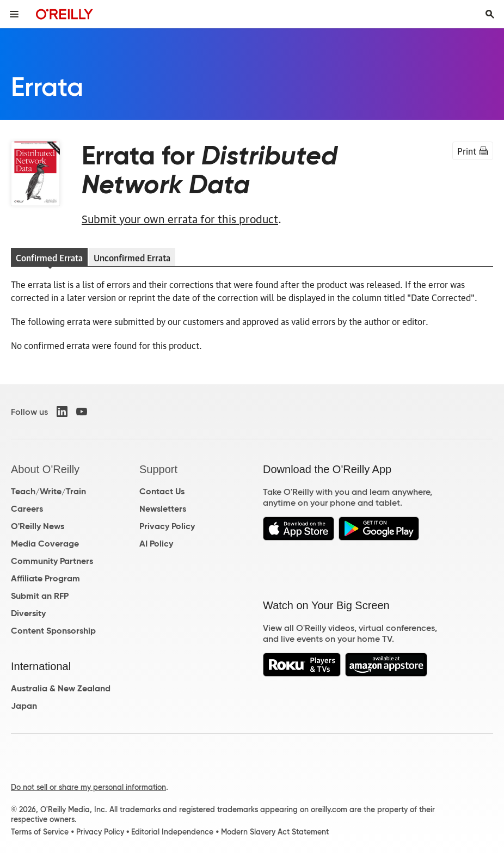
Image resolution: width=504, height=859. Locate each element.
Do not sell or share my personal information (88, 787)
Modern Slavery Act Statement (275, 832)
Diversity (28, 613)
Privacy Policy (167, 526)
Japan (24, 706)
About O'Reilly (45, 469)
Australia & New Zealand (61, 688)
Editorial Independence (172, 832)
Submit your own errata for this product (180, 218)
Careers (27, 509)
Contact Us (162, 491)
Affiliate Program (45, 578)
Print (473, 151)
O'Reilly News (38, 526)
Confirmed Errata (49, 257)
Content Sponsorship (53, 631)
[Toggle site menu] (14, 14)
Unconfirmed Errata (132, 257)
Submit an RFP (40, 596)
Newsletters (163, 509)
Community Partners (52, 561)
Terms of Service (40, 832)
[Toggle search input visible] (490, 14)
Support (158, 469)
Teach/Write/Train (48, 491)
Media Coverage (45, 544)
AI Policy (156, 544)
